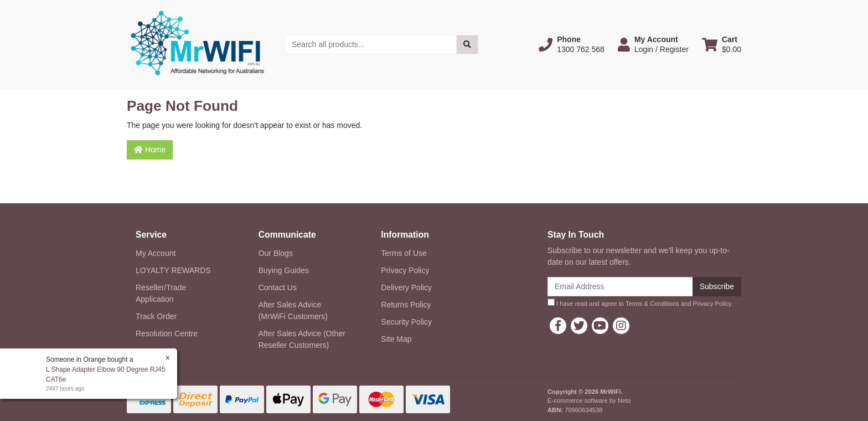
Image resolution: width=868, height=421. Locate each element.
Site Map (396, 339)
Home (150, 150)
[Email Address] (620, 287)
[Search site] (467, 45)
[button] (572, 44)
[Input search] (371, 45)
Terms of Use (404, 253)
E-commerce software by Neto (589, 401)
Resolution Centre (167, 333)
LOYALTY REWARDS (173, 270)
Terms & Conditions (652, 304)
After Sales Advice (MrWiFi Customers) (293, 310)
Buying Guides (284, 270)
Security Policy (406, 322)
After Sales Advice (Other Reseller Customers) (302, 339)
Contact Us (278, 287)
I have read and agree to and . (640, 303)
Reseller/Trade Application (161, 293)
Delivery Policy (406, 287)
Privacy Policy (405, 270)
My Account (156, 253)
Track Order (156, 316)
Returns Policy (406, 305)
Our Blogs (276, 253)
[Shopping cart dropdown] (722, 44)
